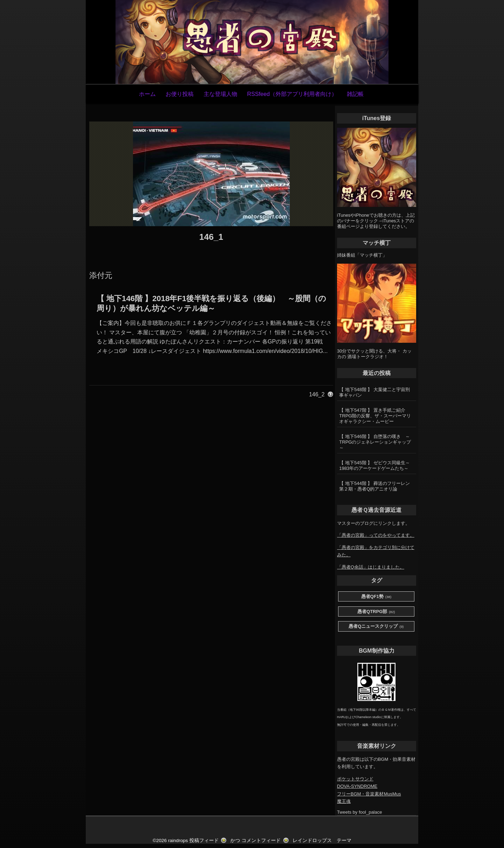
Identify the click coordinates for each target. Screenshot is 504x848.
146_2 (317, 394)
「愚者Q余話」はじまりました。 (371, 567)
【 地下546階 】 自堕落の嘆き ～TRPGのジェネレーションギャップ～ (375, 442)
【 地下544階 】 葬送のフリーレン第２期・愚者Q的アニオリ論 (374, 486)
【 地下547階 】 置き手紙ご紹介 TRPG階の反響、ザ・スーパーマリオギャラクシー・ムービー (375, 416)
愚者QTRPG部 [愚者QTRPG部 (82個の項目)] (376, 612)
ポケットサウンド (355, 779)
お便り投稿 (180, 94)
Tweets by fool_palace (360, 812)
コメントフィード (261, 840)
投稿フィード (204, 840)
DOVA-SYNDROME (357, 786)
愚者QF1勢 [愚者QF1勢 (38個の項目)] (376, 597)
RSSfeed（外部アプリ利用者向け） (292, 94)
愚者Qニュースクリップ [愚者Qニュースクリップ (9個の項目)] (376, 627)
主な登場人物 (220, 94)
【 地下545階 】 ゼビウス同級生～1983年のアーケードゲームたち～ (374, 465)
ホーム (147, 94)
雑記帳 (355, 94)
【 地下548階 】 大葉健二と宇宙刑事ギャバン (374, 392)
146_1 (211, 237)
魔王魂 (344, 801)
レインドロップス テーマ (322, 840)
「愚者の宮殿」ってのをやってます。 (376, 535)
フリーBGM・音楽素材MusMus (369, 794)
